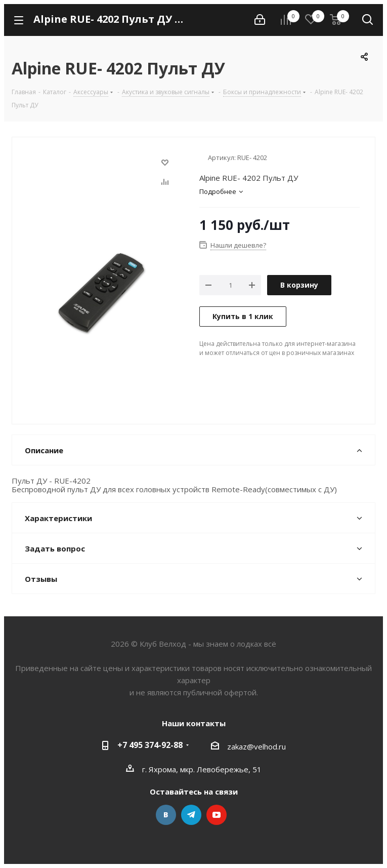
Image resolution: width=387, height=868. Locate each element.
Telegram (191, 815)
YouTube (217, 815)
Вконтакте (166, 815)
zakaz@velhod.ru (256, 746)
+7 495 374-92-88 (150, 745)
